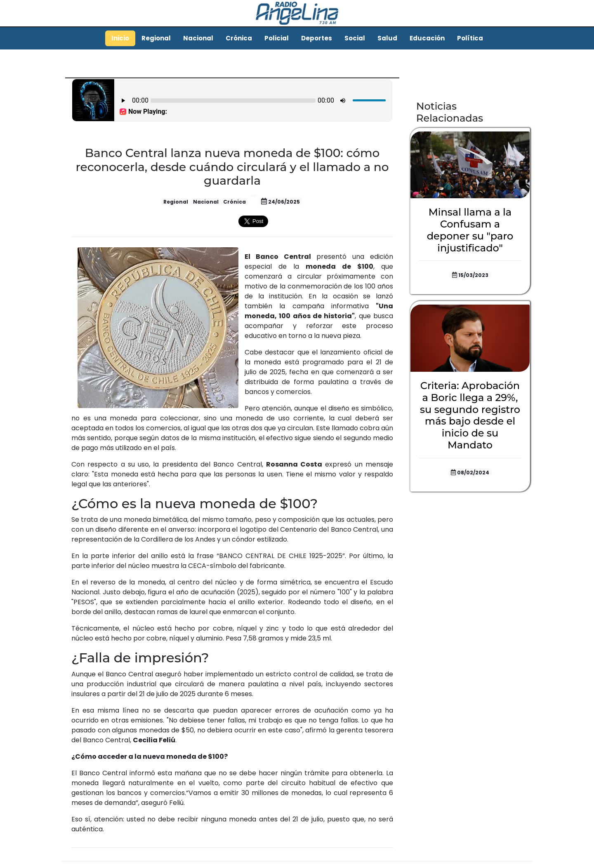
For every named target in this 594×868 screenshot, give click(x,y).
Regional (156, 38)
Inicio (120, 38)
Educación (427, 38)
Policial (277, 38)
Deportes (317, 38)
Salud (387, 38)
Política (470, 38)
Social (355, 38)
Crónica (239, 38)
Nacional (198, 38)
